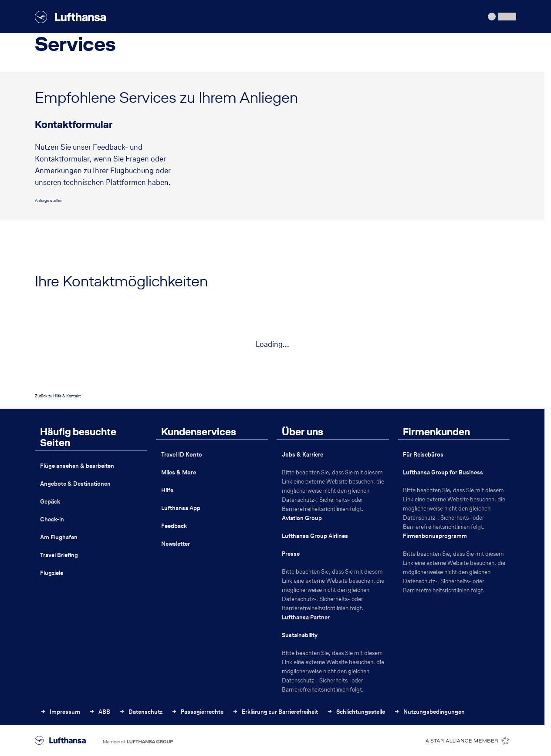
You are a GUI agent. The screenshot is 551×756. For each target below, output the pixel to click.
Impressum (60, 712)
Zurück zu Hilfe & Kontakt (58, 396)
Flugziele (52, 573)
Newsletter (176, 544)
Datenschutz (141, 712)
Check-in (52, 519)
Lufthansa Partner (306, 617)
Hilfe (167, 490)
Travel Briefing (59, 555)
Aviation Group (302, 518)
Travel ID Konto (182, 455)
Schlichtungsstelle (356, 712)
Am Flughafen (59, 537)
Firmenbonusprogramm (435, 536)
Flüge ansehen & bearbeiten (77, 466)
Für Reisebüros (423, 455)
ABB (100, 712)
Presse (291, 554)
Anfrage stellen (49, 200)
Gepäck (50, 502)
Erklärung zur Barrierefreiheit (275, 712)
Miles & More (179, 472)
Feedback (174, 526)
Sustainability (300, 635)
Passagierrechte (197, 712)
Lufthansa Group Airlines (315, 536)
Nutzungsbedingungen (429, 712)
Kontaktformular (74, 125)
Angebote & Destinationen (75, 484)
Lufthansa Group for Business (443, 472)
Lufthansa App (181, 508)
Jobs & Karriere (303, 455)
